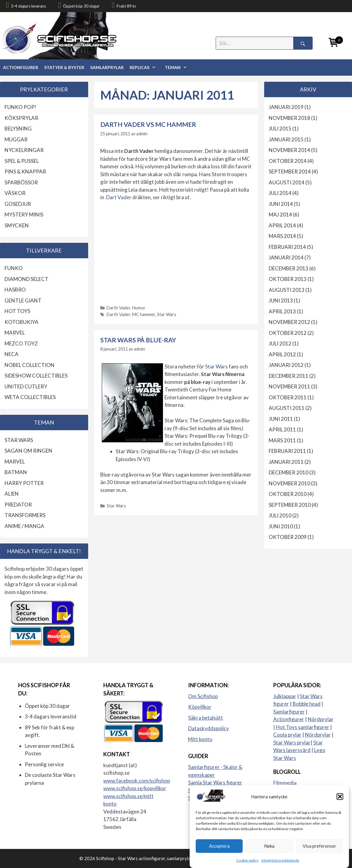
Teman (179, 68)
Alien (12, 494)
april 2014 (282, 225)
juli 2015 (280, 129)
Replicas (146, 68)
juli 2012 (280, 343)
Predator (18, 505)
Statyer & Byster (64, 67)
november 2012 (289, 322)
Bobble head (307, 704)
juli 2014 (280, 193)
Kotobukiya (22, 322)
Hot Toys (17, 311)
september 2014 (290, 172)
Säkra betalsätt (206, 718)
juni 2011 (281, 419)
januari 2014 (286, 257)
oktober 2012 (288, 333)
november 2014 (289, 150)
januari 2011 (286, 462)
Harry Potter (24, 483)
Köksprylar (21, 118)
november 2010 (289, 483)
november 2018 (289, 118)
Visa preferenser (319, 852)
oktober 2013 (288, 279)
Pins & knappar (25, 172)
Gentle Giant (23, 300)
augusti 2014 (287, 182)
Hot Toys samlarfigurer (303, 727)
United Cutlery (26, 386)
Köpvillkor (200, 707)
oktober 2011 (288, 397)
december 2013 (289, 268)
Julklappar (285, 696)
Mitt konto (200, 739)
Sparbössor (21, 182)
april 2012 (282, 354)
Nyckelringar (24, 150)
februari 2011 (287, 451)
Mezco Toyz (21, 343)
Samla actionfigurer (210, 790)
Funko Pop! (20, 107)
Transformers (25, 515)
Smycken (17, 225)
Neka (269, 852)
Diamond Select (27, 279)
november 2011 (289, 386)
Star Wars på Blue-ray (138, 340)
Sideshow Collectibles (36, 376)
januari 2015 (286, 139)
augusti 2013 (287, 290)
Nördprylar (321, 719)
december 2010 (289, 472)
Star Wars (167, 314)
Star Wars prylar (292, 743)
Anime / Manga (24, 526)
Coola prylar (287, 735)
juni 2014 (281, 204)
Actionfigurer (21, 67)
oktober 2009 (288, 537)
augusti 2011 (287, 408)
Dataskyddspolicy (209, 728)
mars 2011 (282, 440)
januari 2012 (286, 365)
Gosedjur (18, 204)
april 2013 (282, 311)
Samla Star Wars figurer (215, 782)
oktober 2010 (288, 494)
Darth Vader (118, 308)
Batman (16, 472)
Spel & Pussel (22, 161)
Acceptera (219, 852)
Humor (139, 308)
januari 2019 (286, 107)
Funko (14, 268)
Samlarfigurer (289, 712)
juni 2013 (281, 300)
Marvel (15, 333)
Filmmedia (285, 783)
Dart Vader (119, 197)
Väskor (15, 193)
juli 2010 (280, 515)
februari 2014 (287, 247)
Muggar (16, 139)
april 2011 (282, 429)
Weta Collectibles (30, 397)
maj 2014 (280, 215)
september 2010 (290, 505)
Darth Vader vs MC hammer (148, 124)
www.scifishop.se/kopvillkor (135, 788)
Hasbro (15, 290)
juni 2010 (281, 526)
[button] (340, 802)
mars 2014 (282, 236)
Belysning (18, 129)
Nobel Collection (30, 365)
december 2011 (289, 376)
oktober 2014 (288, 161)
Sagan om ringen (28, 451)
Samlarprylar (107, 67)
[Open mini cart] (334, 43)
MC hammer (144, 314)
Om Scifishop (203, 696)
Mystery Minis (24, 215)
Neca (12, 354)
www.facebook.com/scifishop (137, 781)
